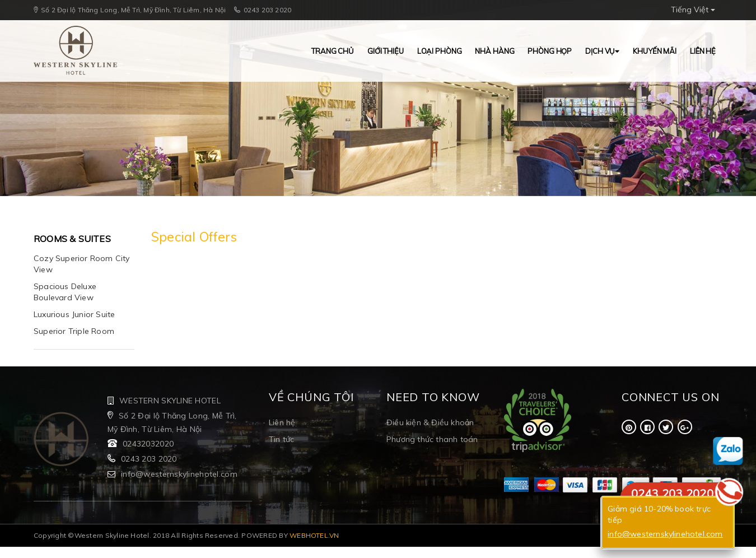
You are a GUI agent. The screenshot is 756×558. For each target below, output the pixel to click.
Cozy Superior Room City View (82, 264)
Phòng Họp (550, 51)
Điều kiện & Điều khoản (430, 422)
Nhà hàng (494, 51)
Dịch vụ (602, 51)
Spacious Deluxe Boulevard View (65, 292)
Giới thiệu (386, 51)
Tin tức (281, 439)
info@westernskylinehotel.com (179, 474)
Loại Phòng (440, 51)
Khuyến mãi (655, 51)
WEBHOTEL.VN (314, 535)
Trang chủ (333, 51)
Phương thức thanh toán (432, 439)
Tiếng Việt (693, 10)
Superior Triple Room (74, 331)
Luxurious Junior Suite (74, 314)
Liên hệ (703, 51)
